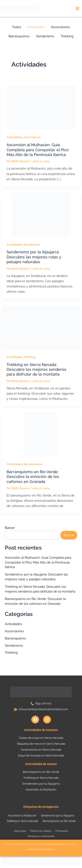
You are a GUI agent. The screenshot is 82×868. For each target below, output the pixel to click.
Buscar (10, 528)
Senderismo (32, 245)
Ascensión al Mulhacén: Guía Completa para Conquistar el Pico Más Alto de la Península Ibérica (38, 150)
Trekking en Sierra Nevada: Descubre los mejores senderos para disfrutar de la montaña (36, 370)
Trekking (29, 357)
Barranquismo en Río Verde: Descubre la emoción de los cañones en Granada (33, 477)
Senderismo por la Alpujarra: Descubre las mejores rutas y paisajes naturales (34, 257)
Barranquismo (33, 464)
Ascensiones (32, 137)
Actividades (14, 137)
